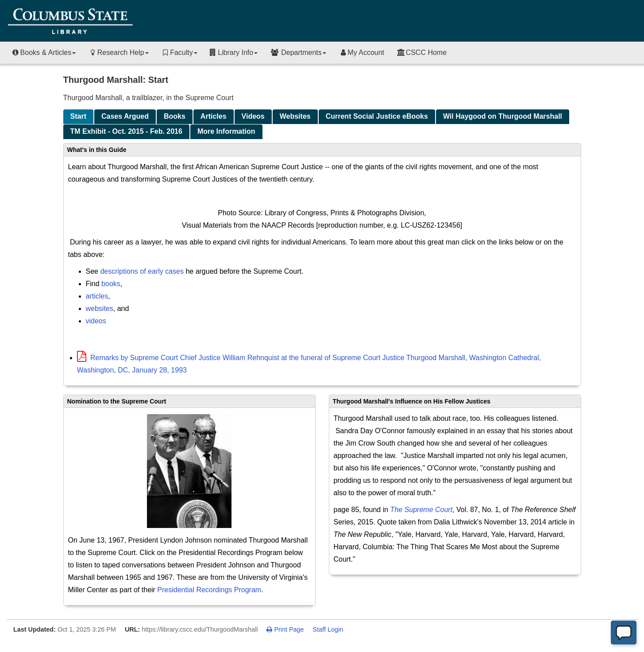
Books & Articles (43, 52)
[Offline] (624, 633)
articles (97, 296)
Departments (298, 52)
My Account (361, 52)
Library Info (234, 52)
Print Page (285, 629)
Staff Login (328, 629)
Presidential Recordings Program (209, 590)
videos (96, 321)
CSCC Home (422, 52)
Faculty (179, 52)
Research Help (118, 52)
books (111, 284)
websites (100, 309)
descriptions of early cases (142, 271)
